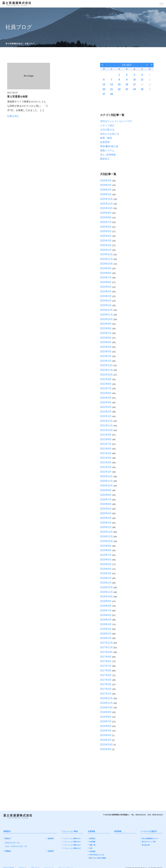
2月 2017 (127, 65)
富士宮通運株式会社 (14, 44)
